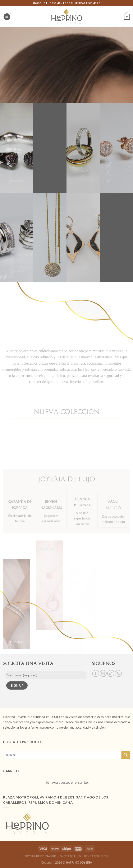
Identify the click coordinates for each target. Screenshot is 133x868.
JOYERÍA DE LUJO (70, 856)
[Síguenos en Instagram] (103, 673)
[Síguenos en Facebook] (96, 673)
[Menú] (7, 17)
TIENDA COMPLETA (96, 856)
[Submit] (126, 755)
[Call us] (118, 673)
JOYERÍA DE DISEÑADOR (40, 856)
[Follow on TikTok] (111, 673)
